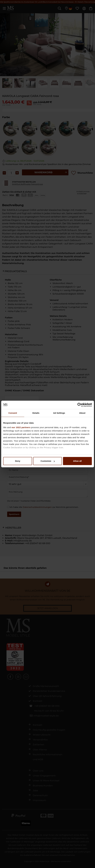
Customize (48, 461)
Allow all (77, 461)
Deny (18, 461)
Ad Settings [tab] (59, 413)
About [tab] (82, 413)
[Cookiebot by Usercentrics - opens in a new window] (79, 405)
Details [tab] (36, 413)
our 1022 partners (21, 427)
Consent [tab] (13, 413)
